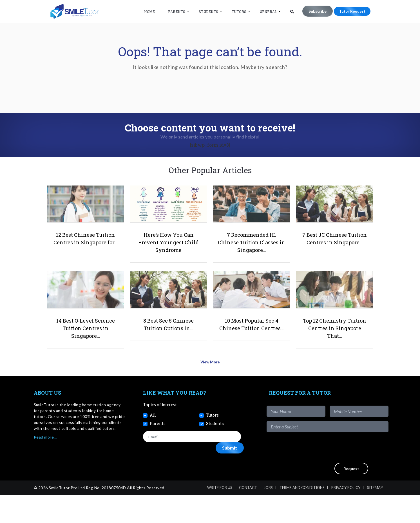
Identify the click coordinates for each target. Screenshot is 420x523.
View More (210, 392)
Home (146, 12)
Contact (248, 516)
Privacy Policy (346, 516)
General (265, 12)
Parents (173, 12)
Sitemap (375, 516)
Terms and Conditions (302, 516)
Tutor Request (350, 11)
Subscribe (314, 11)
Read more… (45, 465)
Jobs (268, 516)
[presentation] (346, 476)
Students (205, 12)
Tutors (236, 12)
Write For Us (220, 516)
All (153, 443)
